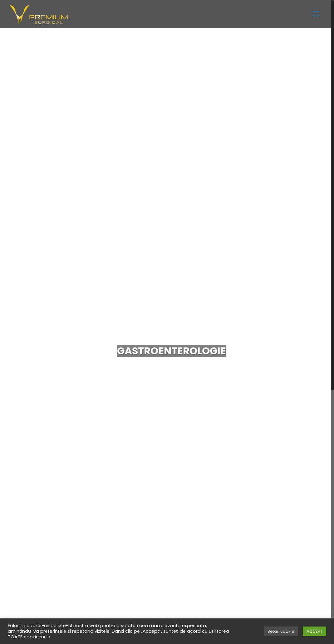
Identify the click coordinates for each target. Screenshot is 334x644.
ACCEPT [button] (314, 631)
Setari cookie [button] (281, 631)
